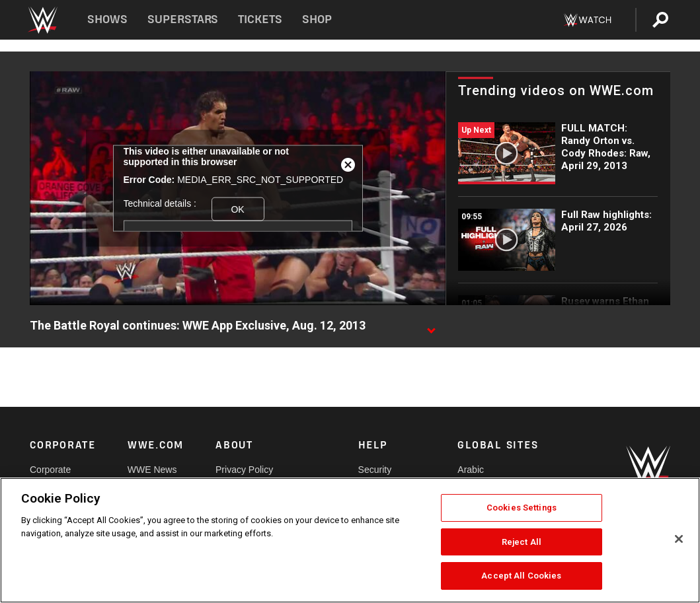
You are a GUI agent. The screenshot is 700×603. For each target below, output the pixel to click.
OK (237, 209)
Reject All (522, 542)
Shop (317, 19)
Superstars (183, 19)
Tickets (260, 19)
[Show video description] (431, 326)
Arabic (471, 470)
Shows (107, 19)
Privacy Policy (244, 470)
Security (375, 470)
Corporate (50, 470)
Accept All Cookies (521, 576)
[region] (350, 540)
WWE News (152, 470)
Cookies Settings (522, 508)
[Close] (679, 539)
